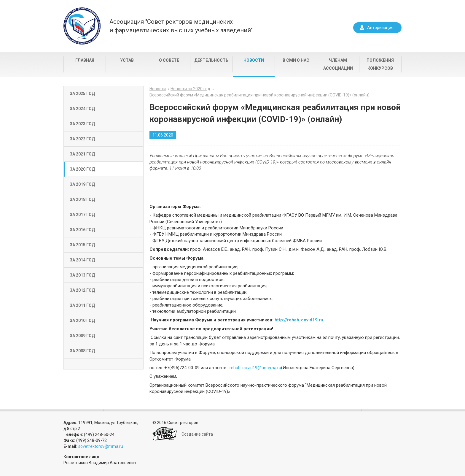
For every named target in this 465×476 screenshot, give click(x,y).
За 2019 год (82, 184)
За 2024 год (82, 109)
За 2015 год (82, 245)
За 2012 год (82, 290)
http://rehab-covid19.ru (299, 320)
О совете (169, 60)
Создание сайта (197, 434)
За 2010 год (82, 320)
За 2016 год (82, 230)
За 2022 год (82, 139)
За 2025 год (82, 93)
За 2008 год (82, 351)
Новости (254, 60)
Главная (85, 60)
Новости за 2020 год (190, 89)
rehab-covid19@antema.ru (255, 368)
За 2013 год (82, 275)
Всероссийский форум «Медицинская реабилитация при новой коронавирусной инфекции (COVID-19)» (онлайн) (259, 95)
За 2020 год (82, 169)
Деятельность (211, 60)
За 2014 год (82, 260)
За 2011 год (82, 305)
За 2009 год (82, 336)
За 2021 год (82, 154)
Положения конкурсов (380, 64)
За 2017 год (82, 215)
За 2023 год (82, 124)
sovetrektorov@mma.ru (101, 446)
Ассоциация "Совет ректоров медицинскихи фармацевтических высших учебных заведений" (181, 26)
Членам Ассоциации (338, 64)
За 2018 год (82, 199)
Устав (127, 60)
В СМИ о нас (296, 60)
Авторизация (380, 28)
